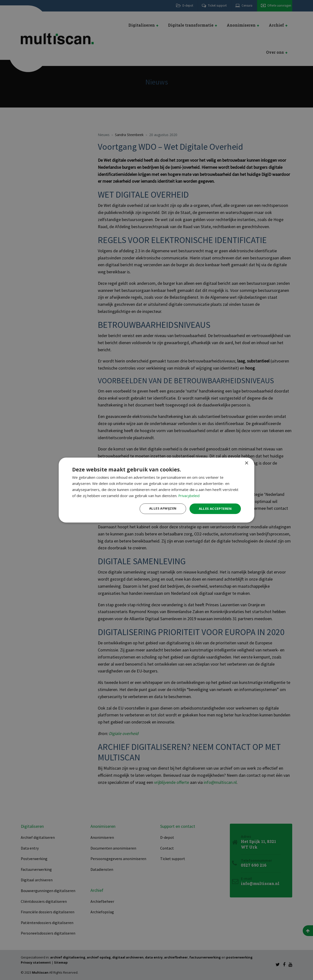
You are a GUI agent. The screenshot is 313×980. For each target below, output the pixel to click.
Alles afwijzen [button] (160, 508)
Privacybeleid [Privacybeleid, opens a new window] (190, 495)
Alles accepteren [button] (214, 508)
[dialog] (156, 490)
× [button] (246, 463)
